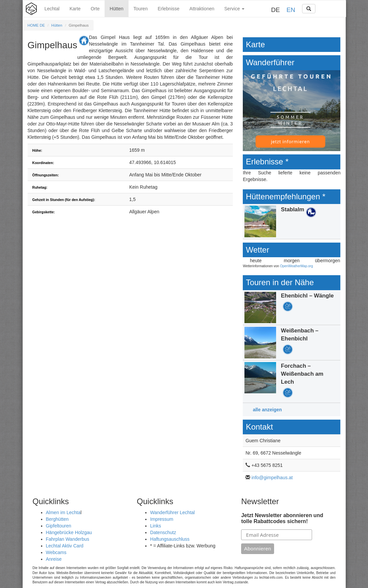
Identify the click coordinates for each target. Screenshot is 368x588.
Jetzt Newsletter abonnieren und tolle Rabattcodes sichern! (282, 518)
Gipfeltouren (59, 526)
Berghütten (57, 519)
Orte (95, 9)
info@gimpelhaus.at (272, 478)
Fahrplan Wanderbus (68, 539)
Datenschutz (163, 532)
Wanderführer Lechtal (173, 512)
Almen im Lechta (63, 512)
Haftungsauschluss (170, 539)
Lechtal (52, 9)
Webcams (56, 552)
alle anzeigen (267, 410)
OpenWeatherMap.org (297, 266)
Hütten (116, 9)
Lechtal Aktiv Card (65, 546)
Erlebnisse (168, 9)
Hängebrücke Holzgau (69, 532)
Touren (141, 9)
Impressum (162, 519)
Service (235, 9)
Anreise (54, 559)
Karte (75, 9)
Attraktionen (202, 9)
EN (291, 10)
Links (156, 526)
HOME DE (36, 25)
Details (292, 221)
